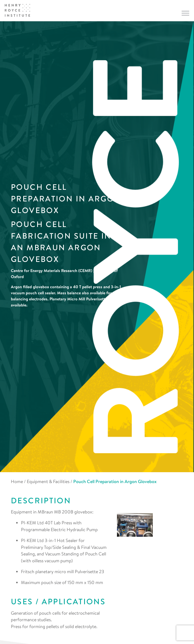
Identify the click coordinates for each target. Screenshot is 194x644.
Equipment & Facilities (48, 481)
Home (17, 481)
